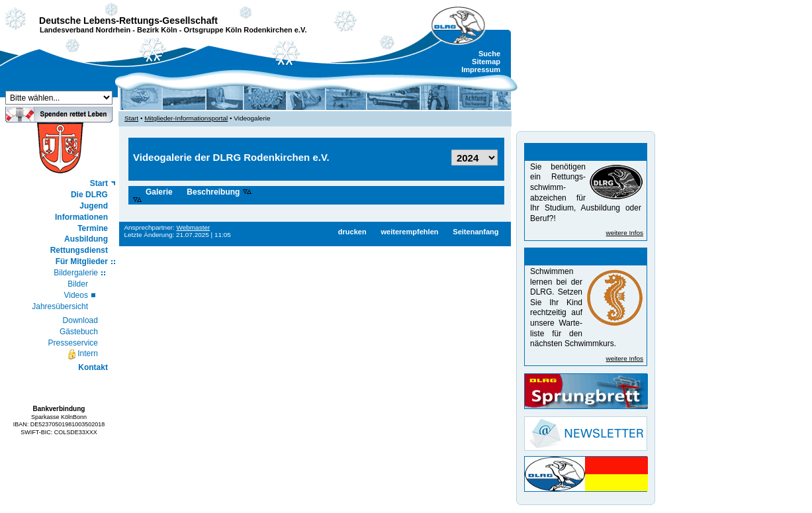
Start (99, 183)
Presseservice (73, 343)
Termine (93, 228)
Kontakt (93, 367)
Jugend (94, 206)
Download (80, 320)
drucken (352, 232)
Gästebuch (79, 332)
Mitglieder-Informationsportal (186, 118)
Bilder (78, 284)
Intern (82, 354)
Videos (75, 295)
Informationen (81, 217)
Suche (489, 54)
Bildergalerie (76, 273)
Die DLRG (89, 195)
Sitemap (486, 62)
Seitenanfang (475, 232)
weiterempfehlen (409, 232)
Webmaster (194, 227)
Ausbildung (86, 239)
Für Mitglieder (82, 261)
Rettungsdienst (79, 250)
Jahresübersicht (60, 306)
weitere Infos (625, 233)
